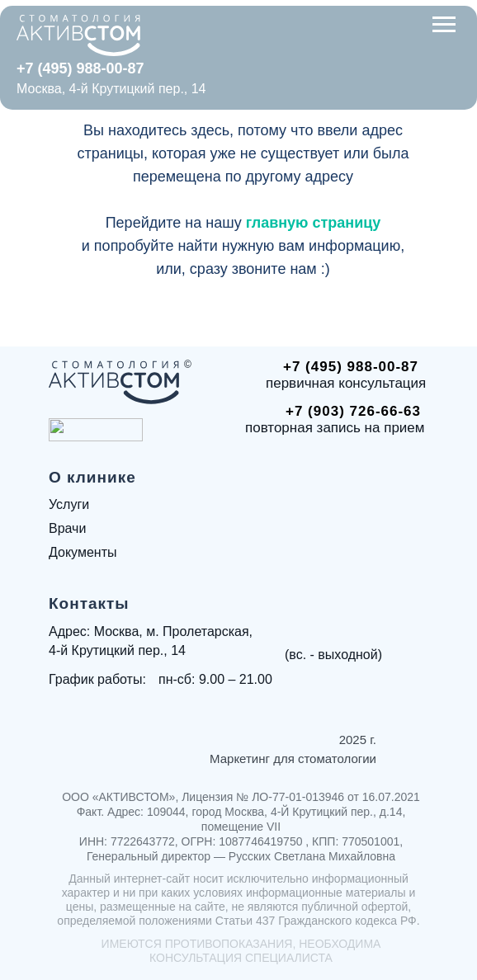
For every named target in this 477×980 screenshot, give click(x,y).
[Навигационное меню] (444, 25)
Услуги (69, 504)
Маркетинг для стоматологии (293, 759)
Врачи (67, 528)
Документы (83, 552)
